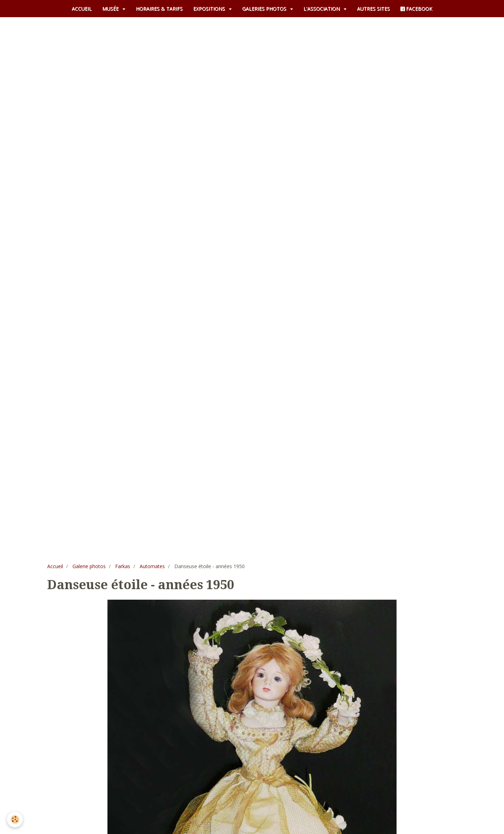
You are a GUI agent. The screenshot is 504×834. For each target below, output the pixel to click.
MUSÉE (111, 9)
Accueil (55, 566)
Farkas (123, 566)
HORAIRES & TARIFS (159, 9)
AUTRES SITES (373, 9)
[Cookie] (15, 819)
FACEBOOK (416, 9)
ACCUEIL (82, 9)
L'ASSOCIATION (322, 9)
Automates (152, 566)
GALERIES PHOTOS (265, 9)
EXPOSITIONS (210, 9)
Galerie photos (89, 566)
